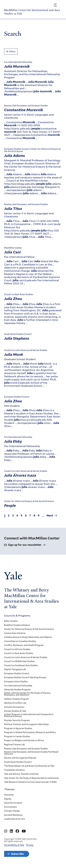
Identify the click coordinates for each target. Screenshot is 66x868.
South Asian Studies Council (18, 762)
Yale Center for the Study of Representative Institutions (31, 778)
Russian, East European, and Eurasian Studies (26, 749)
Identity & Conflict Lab (15, 703)
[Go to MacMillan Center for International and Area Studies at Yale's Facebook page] (17, 831)
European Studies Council (17, 674)
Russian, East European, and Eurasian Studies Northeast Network (31, 753)
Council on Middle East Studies (19, 662)
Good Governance (13, 803)
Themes (9, 789)
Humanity (9, 795)
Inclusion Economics (14, 707)
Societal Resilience (13, 815)
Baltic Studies (11, 621)
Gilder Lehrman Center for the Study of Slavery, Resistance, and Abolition (27, 694)
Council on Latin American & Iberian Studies (26, 658)
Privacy (30, 845)
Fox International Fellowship (18, 686)
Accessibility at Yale (14, 845)
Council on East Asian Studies (19, 654)
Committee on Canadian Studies (20, 641)
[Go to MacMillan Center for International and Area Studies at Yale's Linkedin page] (11, 831)
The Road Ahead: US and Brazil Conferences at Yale (29, 766)
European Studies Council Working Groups (25, 678)
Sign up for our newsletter (25, 545)
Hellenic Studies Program (17, 699)
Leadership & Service (14, 819)
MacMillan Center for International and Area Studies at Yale (32, 12)
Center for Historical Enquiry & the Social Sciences (29, 629)
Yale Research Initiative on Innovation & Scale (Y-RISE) (31, 782)
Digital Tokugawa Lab (15, 670)
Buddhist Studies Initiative (17, 625)
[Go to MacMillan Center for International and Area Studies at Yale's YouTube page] (24, 831)
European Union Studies (16, 682)
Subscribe (17, 854)
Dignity (8, 799)
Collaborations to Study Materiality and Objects (28, 637)
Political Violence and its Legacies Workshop (26, 725)
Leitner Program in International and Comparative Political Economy (29, 715)
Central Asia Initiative (15, 633)
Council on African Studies (17, 649)
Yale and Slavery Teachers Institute (21, 774)
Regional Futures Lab (14, 745)
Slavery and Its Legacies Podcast (20, 758)
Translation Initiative (14, 770)
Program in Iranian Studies (17, 737)
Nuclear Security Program (17, 721)
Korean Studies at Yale (15, 711)
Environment (10, 807)
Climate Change (12, 811)
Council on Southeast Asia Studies (21, 666)
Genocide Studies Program (17, 690)
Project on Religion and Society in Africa (24, 741)
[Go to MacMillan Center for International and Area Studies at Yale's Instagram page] (6, 831)
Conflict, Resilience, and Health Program (24, 646)
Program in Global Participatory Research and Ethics (30, 733)
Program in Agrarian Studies (18, 729)
